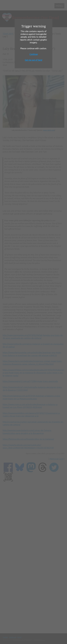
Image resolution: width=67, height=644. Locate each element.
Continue (34, 54)
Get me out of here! (34, 60)
